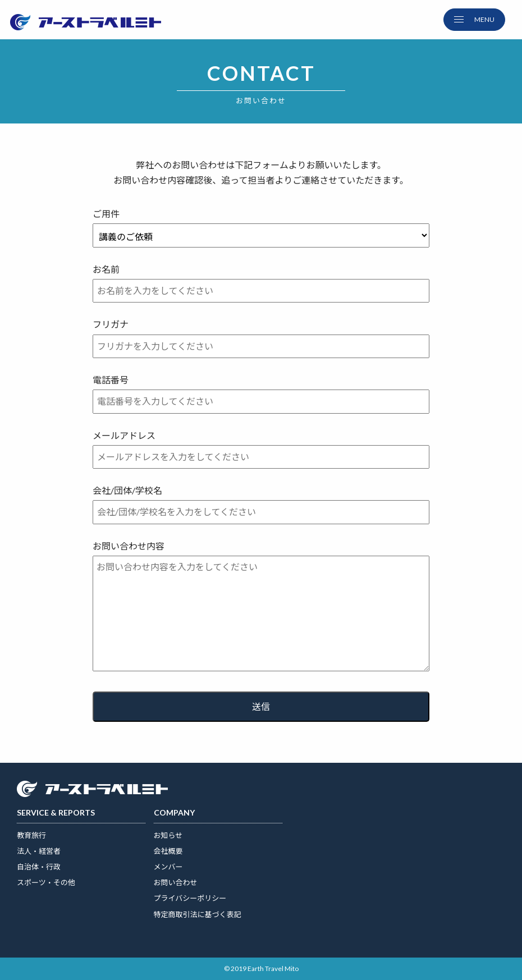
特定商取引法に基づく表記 (198, 914)
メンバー (168, 867)
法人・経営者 (39, 851)
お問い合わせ (176, 882)
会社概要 (168, 851)
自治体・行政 (39, 867)
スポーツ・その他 (46, 882)
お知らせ (168, 835)
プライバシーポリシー (190, 898)
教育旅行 (31, 835)
